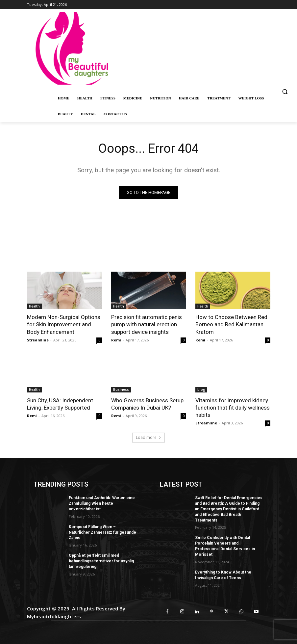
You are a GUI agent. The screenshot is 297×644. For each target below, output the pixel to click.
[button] (285, 92)
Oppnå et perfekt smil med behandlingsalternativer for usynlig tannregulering (101, 561)
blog (201, 389)
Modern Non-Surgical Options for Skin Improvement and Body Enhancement (63, 324)
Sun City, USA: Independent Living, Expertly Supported (60, 404)
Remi (116, 340)
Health (34, 306)
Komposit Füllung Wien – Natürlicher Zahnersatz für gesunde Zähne (102, 532)
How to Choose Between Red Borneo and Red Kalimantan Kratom (231, 324)
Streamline (38, 340)
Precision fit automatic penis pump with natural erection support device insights (147, 324)
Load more (148, 437)
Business (121, 389)
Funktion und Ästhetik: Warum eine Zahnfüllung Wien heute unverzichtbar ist (102, 503)
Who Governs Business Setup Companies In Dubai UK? (147, 404)
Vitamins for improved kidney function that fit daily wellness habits (233, 408)
